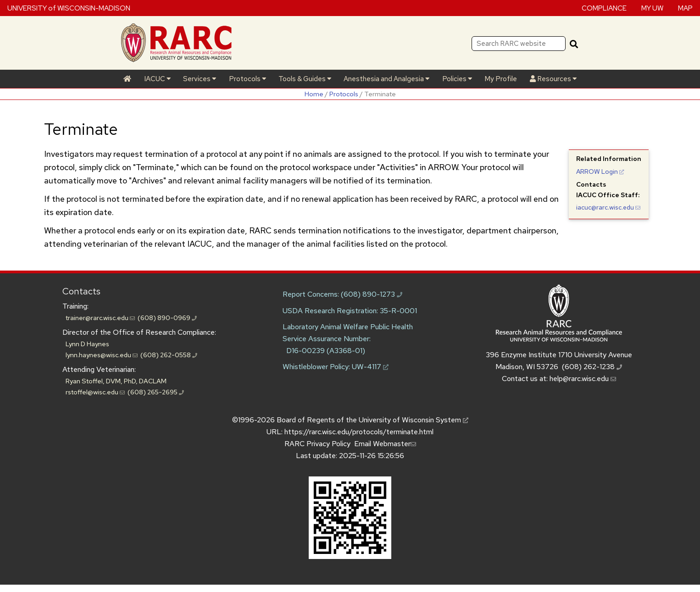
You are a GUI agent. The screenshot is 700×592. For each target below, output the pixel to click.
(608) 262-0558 (169, 355)
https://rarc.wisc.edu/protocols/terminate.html (359, 432)
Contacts (81, 291)
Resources (553, 79)
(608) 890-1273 (372, 294)
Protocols (247, 79)
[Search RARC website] (519, 44)
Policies (457, 79)
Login (600, 172)
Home (314, 94)
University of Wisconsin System (414, 420)
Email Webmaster (385, 444)
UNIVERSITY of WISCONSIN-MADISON (69, 8)
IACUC (157, 79)
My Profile (501, 79)
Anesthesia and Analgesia (386, 79)
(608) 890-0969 (167, 318)
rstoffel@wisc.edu (95, 392)
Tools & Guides (305, 79)
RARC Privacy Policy (317, 444)
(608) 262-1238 (592, 367)
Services (200, 79)
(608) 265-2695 (156, 392)
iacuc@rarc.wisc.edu (608, 207)
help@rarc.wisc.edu (583, 379)
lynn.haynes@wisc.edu (102, 355)
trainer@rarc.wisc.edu (100, 318)
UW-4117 (370, 367)
